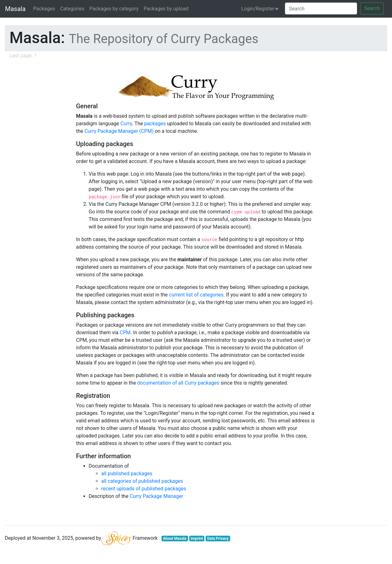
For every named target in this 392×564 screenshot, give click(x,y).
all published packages (127, 474)
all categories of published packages (142, 481)
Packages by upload (166, 9)
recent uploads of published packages (144, 489)
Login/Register (260, 9)
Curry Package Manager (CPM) (119, 131)
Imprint (197, 539)
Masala (15, 9)
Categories (72, 9)
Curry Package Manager (156, 496)
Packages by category (114, 9)
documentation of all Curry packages (178, 383)
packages (155, 124)
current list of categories (196, 295)
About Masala (175, 539)
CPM (125, 333)
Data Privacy (218, 539)
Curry (126, 124)
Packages (44, 9)
